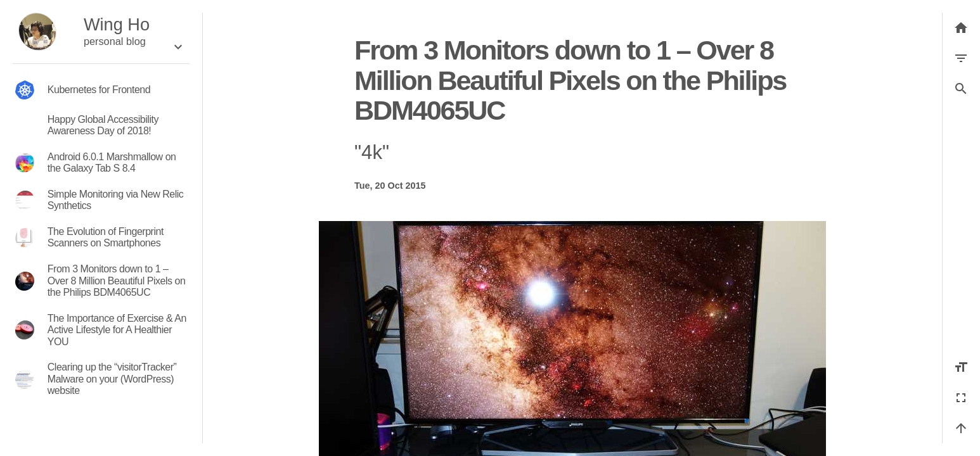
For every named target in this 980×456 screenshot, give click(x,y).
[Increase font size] (961, 367)
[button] (961, 89)
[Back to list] (961, 28)
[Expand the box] (178, 47)
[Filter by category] (961, 58)
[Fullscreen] (961, 398)
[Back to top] (961, 428)
